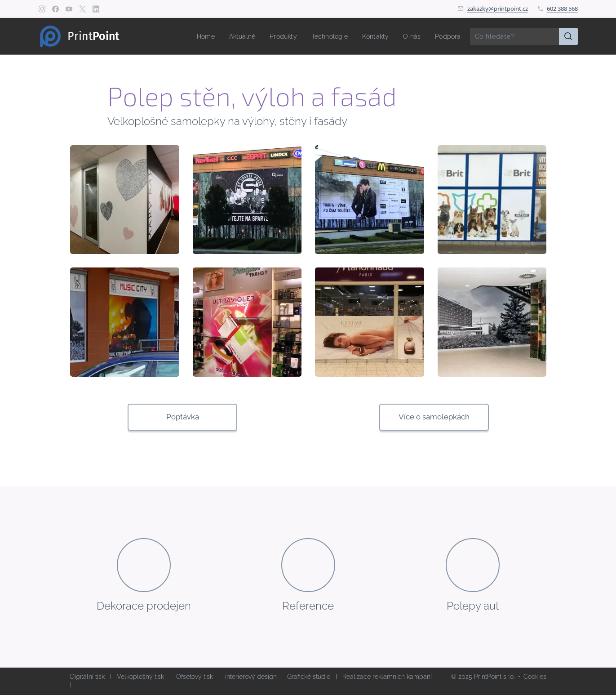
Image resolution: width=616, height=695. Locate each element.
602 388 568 (562, 9)
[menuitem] (194, 36)
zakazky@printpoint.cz (498, 9)
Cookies (535, 677)
